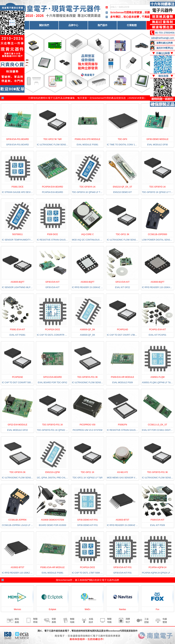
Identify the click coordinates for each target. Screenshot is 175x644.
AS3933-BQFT (88, 282)
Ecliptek (52, 609)
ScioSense (64, 580)
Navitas (122, 609)
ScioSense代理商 (121, 12)
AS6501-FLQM (157, 377)
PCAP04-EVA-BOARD (52, 187)
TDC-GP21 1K (87, 472)
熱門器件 (103, 25)
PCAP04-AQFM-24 (157, 567)
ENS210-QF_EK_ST (122, 187)
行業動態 (132, 25)
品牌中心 (73, 25)
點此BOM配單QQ (165, 48)
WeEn (87, 609)
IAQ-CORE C (87, 234)
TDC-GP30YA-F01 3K (87, 377)
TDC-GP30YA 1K (87, 187)
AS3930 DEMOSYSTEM (52, 520)
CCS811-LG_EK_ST (157, 425)
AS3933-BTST (122, 520)
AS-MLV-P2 (122, 472)
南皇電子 (65, 631)
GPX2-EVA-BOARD (52, 377)
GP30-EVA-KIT (52, 282)
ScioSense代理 (100, 98)
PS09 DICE (52, 234)
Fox (157, 609)
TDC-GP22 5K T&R (52, 139)
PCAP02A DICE (52, 330)
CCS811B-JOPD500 (157, 234)
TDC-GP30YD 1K (157, 187)
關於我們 (44, 25)
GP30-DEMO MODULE (157, 139)
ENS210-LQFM (52, 472)
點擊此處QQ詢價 (165, 43)
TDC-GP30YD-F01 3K (158, 472)
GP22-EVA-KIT (122, 282)
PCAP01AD (123, 330)
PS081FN (122, 425)
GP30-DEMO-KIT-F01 (87, 520)
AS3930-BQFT (158, 282)
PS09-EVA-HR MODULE (122, 377)
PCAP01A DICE (87, 567)
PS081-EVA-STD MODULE (87, 139)
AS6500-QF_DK (88, 330)
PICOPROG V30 (87, 425)
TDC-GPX (122, 139)
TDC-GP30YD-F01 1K (53, 425)
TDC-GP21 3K (122, 234)
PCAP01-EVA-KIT (157, 330)
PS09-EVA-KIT (157, 520)
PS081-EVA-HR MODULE (52, 567)
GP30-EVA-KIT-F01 (122, 567)
